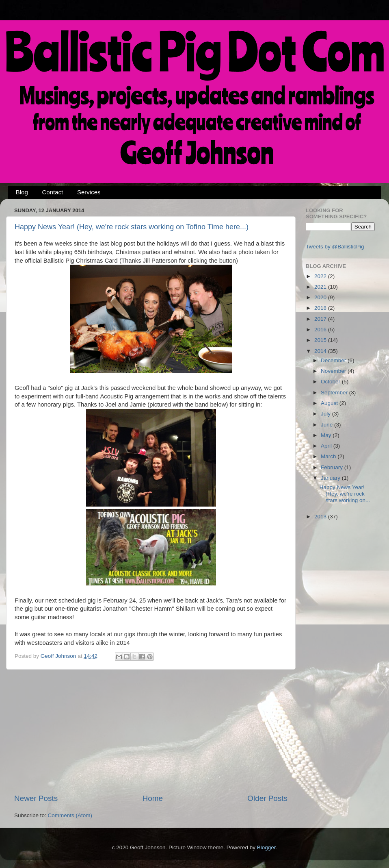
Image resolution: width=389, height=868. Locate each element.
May (327, 435)
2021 (321, 287)
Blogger (266, 847)
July (326, 414)
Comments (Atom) (70, 815)
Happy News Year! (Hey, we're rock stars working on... (345, 494)
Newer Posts (36, 798)
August (330, 403)
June (327, 425)
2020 (321, 297)
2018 (321, 308)
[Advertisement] (151, 731)
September (335, 393)
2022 (321, 276)
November (334, 371)
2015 (321, 340)
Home (153, 798)
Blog (22, 192)
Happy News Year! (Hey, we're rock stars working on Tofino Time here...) (132, 227)
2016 (321, 330)
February (333, 467)
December (334, 360)
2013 (321, 517)
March (329, 456)
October (331, 382)
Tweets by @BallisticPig (335, 247)
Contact (53, 192)
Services (89, 192)
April (327, 446)
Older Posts (267, 798)
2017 (321, 319)
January (331, 478)
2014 (321, 351)
